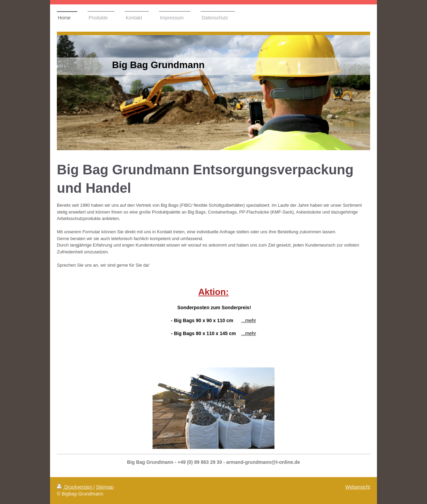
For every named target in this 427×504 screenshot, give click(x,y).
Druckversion (75, 487)
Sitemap (105, 487)
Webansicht (358, 487)
